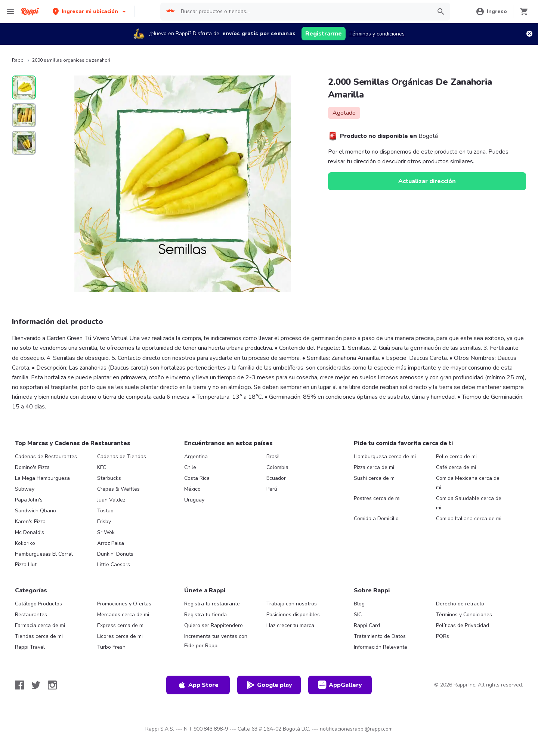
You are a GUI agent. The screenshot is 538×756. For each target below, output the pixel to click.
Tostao (105, 511)
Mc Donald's (30, 532)
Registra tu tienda (205, 615)
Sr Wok (106, 532)
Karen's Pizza (30, 522)
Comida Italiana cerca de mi (469, 519)
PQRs (443, 636)
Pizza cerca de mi (374, 467)
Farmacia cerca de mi (40, 625)
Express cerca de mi (121, 625)
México (192, 489)
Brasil (273, 456)
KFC (102, 467)
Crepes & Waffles (118, 489)
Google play (269, 685)
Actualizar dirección (427, 181)
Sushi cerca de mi (375, 478)
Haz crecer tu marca (290, 625)
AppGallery (340, 685)
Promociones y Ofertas (124, 604)
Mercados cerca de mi (123, 615)
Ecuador (276, 478)
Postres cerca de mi (377, 498)
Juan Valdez (111, 500)
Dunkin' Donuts (115, 554)
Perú (272, 489)
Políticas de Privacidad (463, 625)
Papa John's (29, 500)
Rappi (18, 60)
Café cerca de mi (456, 467)
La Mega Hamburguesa (42, 478)
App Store (198, 685)
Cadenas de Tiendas (122, 456)
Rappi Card (367, 625)
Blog (359, 604)
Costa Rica (197, 478)
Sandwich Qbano (35, 511)
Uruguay (194, 500)
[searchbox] (304, 12)
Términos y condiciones (377, 34)
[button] (90, 11)
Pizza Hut (26, 564)
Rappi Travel (30, 647)
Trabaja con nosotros (292, 604)
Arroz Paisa (111, 543)
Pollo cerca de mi (456, 456)
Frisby (104, 522)
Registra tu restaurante (212, 604)
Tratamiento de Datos (380, 636)
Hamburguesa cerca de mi (385, 456)
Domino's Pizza (32, 467)
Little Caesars (114, 564)
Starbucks (109, 478)
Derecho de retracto (460, 604)
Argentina (196, 456)
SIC (358, 615)
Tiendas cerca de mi (39, 636)
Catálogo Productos (38, 604)
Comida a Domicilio (376, 519)
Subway (25, 489)
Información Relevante (381, 647)
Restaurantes (31, 615)
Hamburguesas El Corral (44, 554)
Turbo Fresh (111, 647)
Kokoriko (25, 543)
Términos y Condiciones (464, 615)
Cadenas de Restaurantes (46, 456)
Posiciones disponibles (293, 615)
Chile (190, 467)
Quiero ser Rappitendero (214, 625)
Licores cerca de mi (120, 636)
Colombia (277, 467)
